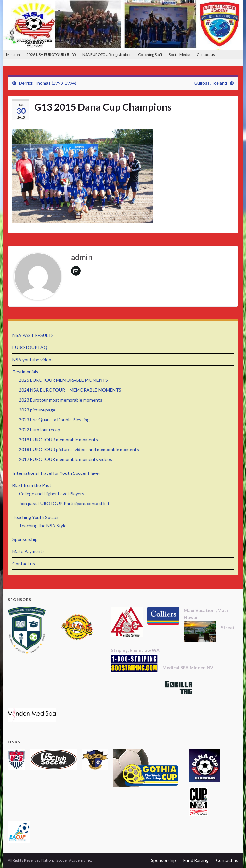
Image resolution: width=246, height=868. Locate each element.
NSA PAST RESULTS (33, 335)
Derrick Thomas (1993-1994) (48, 83)
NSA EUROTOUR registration (107, 55)
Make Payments (29, 551)
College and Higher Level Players (52, 493)
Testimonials (25, 372)
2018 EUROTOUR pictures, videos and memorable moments (79, 449)
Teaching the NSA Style (43, 525)
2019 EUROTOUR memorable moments (58, 439)
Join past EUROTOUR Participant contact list (64, 503)
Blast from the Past (32, 485)
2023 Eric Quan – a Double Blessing (54, 420)
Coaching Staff (150, 55)
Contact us (206, 55)
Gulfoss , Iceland (210, 83)
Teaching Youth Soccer (36, 517)
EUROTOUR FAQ (30, 347)
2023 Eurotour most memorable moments (61, 400)
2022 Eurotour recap (40, 430)
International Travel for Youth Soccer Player (56, 473)
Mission (13, 55)
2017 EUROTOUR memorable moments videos (66, 459)
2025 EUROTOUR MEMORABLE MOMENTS (63, 380)
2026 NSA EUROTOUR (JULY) (51, 55)
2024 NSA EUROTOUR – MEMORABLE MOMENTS (70, 390)
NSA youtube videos (33, 360)
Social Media (180, 55)
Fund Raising (196, 860)
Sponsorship (25, 539)
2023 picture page (37, 410)
